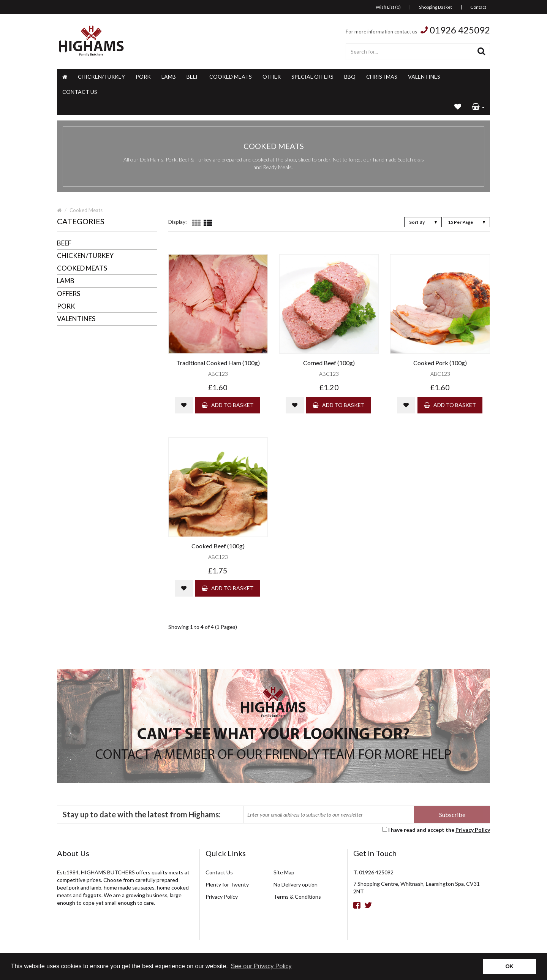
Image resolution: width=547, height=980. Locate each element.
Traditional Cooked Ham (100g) (218, 363)
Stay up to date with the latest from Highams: (142, 814)
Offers (69, 294)
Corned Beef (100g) (329, 363)
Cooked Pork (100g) (440, 363)
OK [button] (509, 966)
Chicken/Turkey (101, 77)
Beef (193, 77)
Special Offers (312, 77)
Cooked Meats (231, 77)
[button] (478, 107)
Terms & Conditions (297, 897)
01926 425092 (460, 30)
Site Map (284, 872)
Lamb (169, 77)
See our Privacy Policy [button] (261, 966)
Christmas (382, 77)
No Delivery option (296, 884)
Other (272, 77)
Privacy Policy (473, 830)
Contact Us (80, 92)
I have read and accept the (439, 830)
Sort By (423, 222)
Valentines (424, 77)
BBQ (350, 77)
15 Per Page (466, 222)
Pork (143, 77)
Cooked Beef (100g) (218, 546)
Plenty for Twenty (227, 884)
